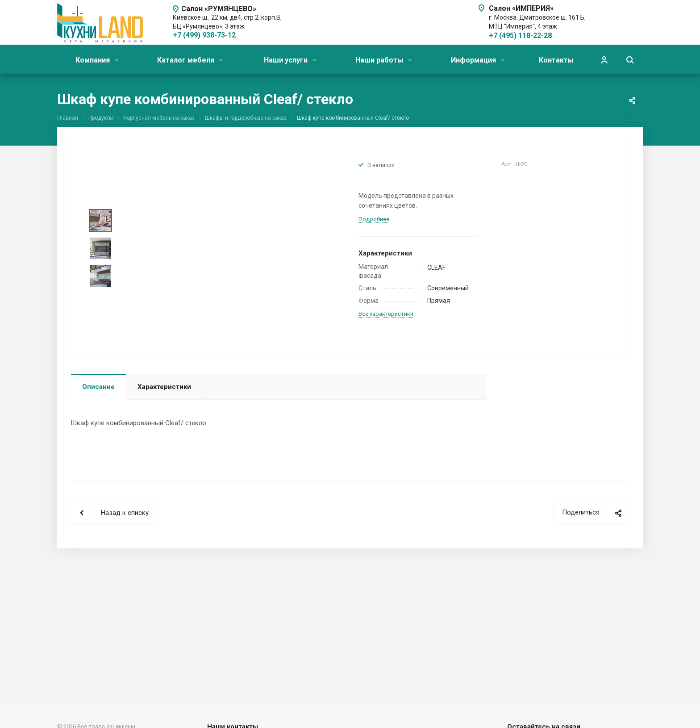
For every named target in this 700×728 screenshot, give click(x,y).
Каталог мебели (190, 60)
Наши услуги (290, 60)
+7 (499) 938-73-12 (204, 35)
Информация (478, 60)
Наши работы (383, 60)
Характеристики (164, 387)
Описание (98, 387)
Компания (97, 60)
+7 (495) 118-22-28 (520, 36)
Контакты (556, 60)
